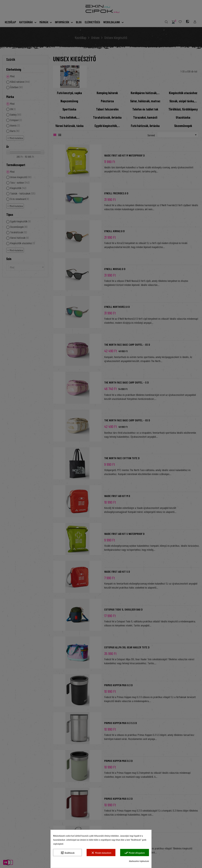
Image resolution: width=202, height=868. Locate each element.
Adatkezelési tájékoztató (139, 861)
